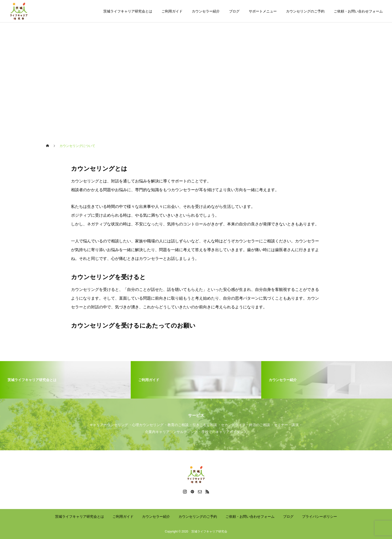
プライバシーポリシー (319, 517)
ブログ (234, 11)
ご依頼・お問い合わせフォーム (358, 11)
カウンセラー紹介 (206, 11)
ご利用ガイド (172, 11)
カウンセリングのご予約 (305, 11)
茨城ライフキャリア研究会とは (128, 11)
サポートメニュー (263, 11)
